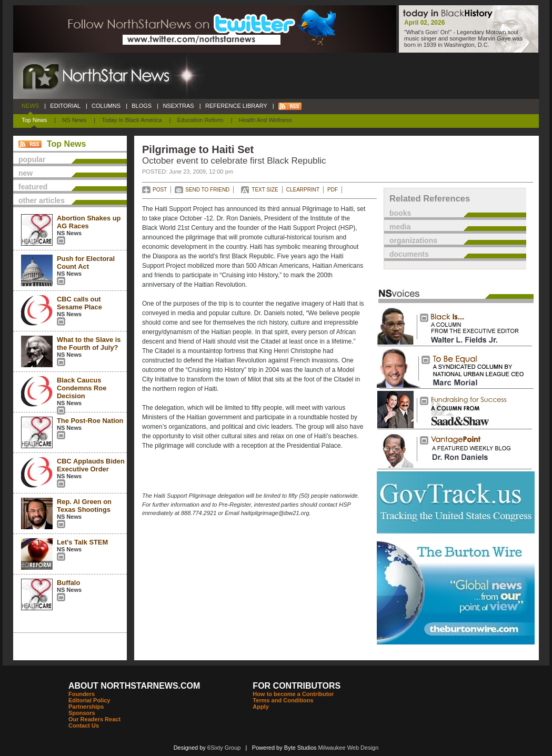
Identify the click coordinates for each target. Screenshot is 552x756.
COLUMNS (106, 106)
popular (32, 159)
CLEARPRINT (303, 190)
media (400, 227)
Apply (261, 707)
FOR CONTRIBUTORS (297, 686)
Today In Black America (132, 120)
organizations (413, 240)
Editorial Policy (89, 700)
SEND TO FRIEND (207, 190)
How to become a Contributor (293, 694)
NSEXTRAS (178, 106)
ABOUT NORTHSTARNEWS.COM (134, 686)
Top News (34, 120)
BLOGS (142, 106)
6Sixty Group (224, 748)
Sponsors (82, 713)
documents (409, 254)
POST (160, 190)
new (26, 173)
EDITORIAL (65, 106)
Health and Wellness (265, 120)
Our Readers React (94, 719)
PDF (333, 190)
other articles (42, 200)
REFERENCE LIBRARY (236, 106)
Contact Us (84, 725)
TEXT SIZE (265, 190)
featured (33, 187)
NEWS (30, 106)
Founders (82, 694)
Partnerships (86, 707)
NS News (74, 120)
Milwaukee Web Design (349, 748)
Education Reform (200, 120)
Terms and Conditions (283, 700)
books (400, 213)
